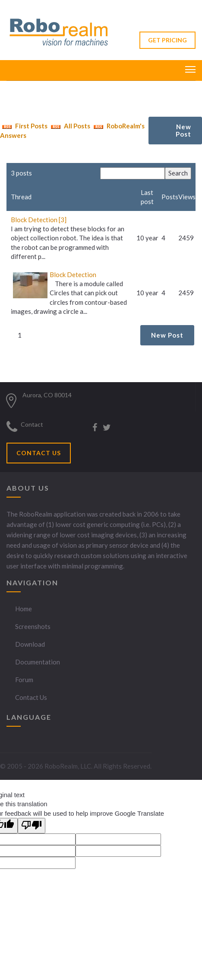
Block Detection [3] (39, 220)
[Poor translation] (32, 825)
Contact (32, 424)
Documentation (38, 662)
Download (30, 644)
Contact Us (31, 697)
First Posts (24, 126)
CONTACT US (39, 453)
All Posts (69, 126)
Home (24, 609)
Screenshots (33, 626)
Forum (24, 680)
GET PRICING (167, 40)
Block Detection (73, 275)
